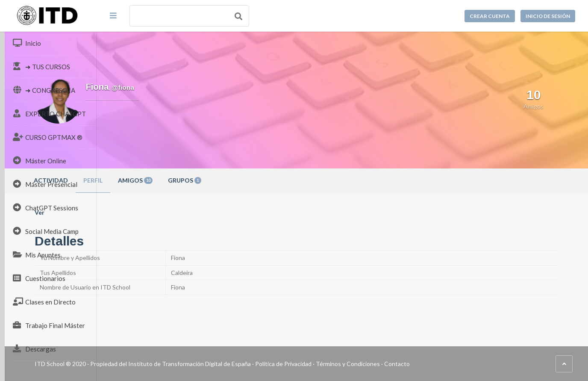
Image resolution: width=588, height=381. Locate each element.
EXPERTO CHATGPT (49, 113)
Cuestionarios (39, 278)
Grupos (277, 180)
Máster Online (40, 160)
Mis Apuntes (37, 254)
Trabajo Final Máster (49, 325)
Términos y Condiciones (440, 364)
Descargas (34, 349)
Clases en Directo (44, 301)
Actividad (143, 180)
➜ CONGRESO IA (44, 90)
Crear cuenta (490, 16)
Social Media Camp (46, 231)
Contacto (489, 364)
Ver (132, 212)
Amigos (228, 180)
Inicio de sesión (548, 16)
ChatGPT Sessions (46, 207)
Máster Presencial (45, 184)
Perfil (185, 180)
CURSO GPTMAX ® (48, 137)
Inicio (27, 43)
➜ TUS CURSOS (41, 66)
